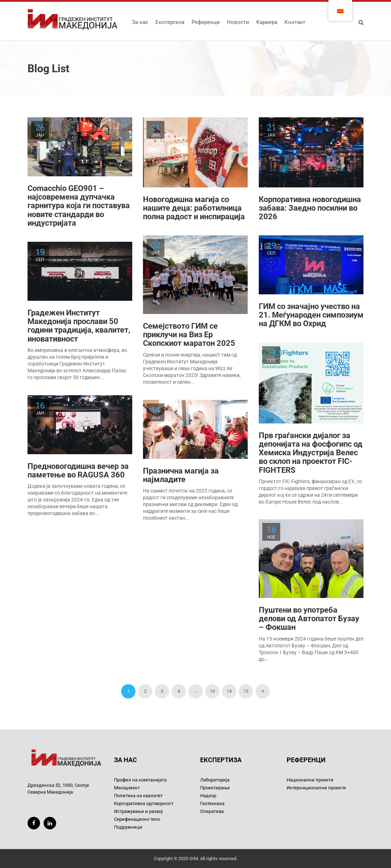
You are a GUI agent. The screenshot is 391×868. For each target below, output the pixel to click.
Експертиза (170, 22)
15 (246, 691)
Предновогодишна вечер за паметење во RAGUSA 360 (78, 470)
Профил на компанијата (140, 780)
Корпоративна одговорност (144, 803)
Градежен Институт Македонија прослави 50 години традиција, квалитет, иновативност (79, 326)
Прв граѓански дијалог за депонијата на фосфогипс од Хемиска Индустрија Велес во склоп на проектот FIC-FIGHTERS (311, 453)
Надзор (208, 796)
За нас (140, 22)
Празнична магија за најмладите (181, 475)
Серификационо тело (137, 819)
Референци (206, 22)
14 (229, 691)
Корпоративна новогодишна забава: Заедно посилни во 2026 (310, 208)
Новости (238, 22)
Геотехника (212, 803)
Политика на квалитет (138, 796)
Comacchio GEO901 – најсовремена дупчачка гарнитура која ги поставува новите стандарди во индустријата (79, 206)
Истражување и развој (138, 811)
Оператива (212, 811)
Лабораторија (215, 780)
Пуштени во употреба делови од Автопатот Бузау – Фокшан (309, 619)
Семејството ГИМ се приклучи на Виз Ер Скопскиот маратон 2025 (189, 335)
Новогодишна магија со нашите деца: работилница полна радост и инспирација (194, 208)
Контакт (295, 22)
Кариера (267, 22)
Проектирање (215, 788)
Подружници (128, 827)
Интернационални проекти (316, 788)
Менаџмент (127, 788)
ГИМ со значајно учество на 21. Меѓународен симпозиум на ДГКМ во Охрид (311, 315)
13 (212, 691)
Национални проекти (310, 780)
